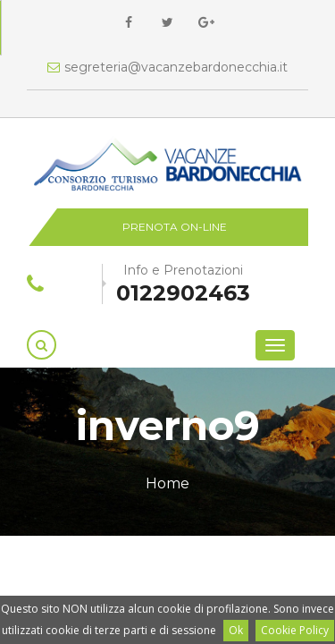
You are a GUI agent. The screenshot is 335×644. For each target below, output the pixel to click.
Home (167, 483)
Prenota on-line (175, 227)
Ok (236, 630)
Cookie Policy (295, 630)
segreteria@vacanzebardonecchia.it (167, 67)
